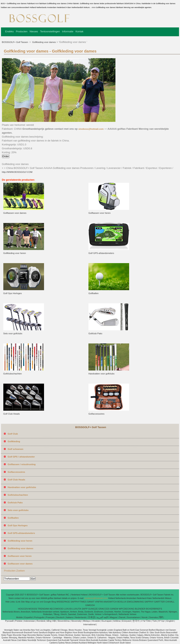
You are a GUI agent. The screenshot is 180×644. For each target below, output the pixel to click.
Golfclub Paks (95, 333)
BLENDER (140, 609)
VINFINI (99, 602)
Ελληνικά (126, 621)
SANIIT (91, 602)
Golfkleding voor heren (15, 253)
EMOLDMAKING (135, 602)
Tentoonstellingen (50, 31)
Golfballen (94, 293)
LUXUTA (77, 609)
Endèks (9, 31)
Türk (154, 621)
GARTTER (160, 602)
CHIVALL (170, 602)
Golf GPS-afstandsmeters (101, 253)
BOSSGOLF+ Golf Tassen (15, 42)
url (32, 602)
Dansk (122, 617)
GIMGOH (90, 605)
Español (28, 617)
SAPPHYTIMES (78, 602)
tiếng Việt (51, 621)
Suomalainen (133, 617)
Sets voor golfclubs (13, 333)
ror (38, 602)
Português (39, 617)
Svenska (153, 617)
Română (41, 621)
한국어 (136, 621)
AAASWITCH (110, 602)
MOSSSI (33, 609)
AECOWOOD (56, 609)
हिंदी (161, 617)
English (170, 621)
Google (47, 602)
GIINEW (114, 609)
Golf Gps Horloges (13, 293)
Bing (54, 602)
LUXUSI (68, 609)
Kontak (79, 31)
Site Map (25, 602)
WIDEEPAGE (63, 602)
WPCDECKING (126, 609)
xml (41, 602)
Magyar (113, 617)
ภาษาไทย (146, 621)
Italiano (70, 617)
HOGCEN (23, 609)
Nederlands (81, 617)
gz (35, 602)
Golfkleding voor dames (44, 42)
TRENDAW (43, 609)
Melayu (87, 621)
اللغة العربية (102, 617)
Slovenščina (63, 621)
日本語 (92, 617)
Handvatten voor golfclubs (101, 374)
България (107, 621)
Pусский (9, 621)
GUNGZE (93, 609)
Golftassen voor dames (15, 213)
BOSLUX (122, 602)
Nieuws (34, 31)
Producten (22, 31)
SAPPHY (149, 602)
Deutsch (60, 617)
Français (50, 617)
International (90, 624)
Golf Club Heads (12, 414)
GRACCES (104, 609)
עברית (162, 621)
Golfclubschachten (13, 374)
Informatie (68, 31)
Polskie (19, 621)
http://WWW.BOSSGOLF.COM (17, 172)
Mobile (19, 617)
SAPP (85, 609)
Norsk (145, 617)
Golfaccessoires (96, 414)
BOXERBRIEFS (154, 609)
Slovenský (76, 621)
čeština (117, 621)
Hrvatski (96, 621)
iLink (18, 602)
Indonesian (29, 621)
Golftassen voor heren (99, 213)
